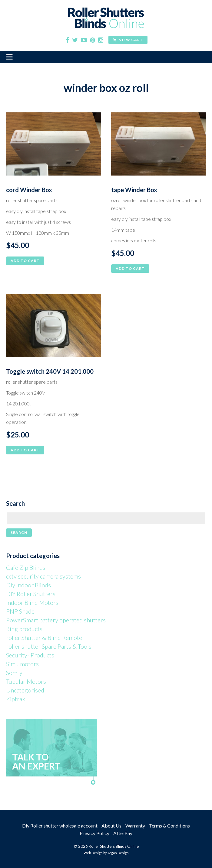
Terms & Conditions (169, 826)
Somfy (14, 673)
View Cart (128, 40)
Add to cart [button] (25, 261)
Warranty (135, 826)
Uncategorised (25, 690)
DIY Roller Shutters (31, 594)
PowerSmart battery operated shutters (56, 620)
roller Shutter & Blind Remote (44, 637)
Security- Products (30, 655)
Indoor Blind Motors (32, 602)
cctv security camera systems (43, 576)
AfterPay (123, 833)
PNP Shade (20, 611)
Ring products (24, 629)
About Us (111, 826)
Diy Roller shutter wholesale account (60, 826)
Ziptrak (16, 699)
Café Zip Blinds (26, 567)
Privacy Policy (94, 833)
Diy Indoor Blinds (28, 585)
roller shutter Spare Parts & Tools (49, 646)
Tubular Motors (26, 681)
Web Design (93, 853)
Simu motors (22, 664)
